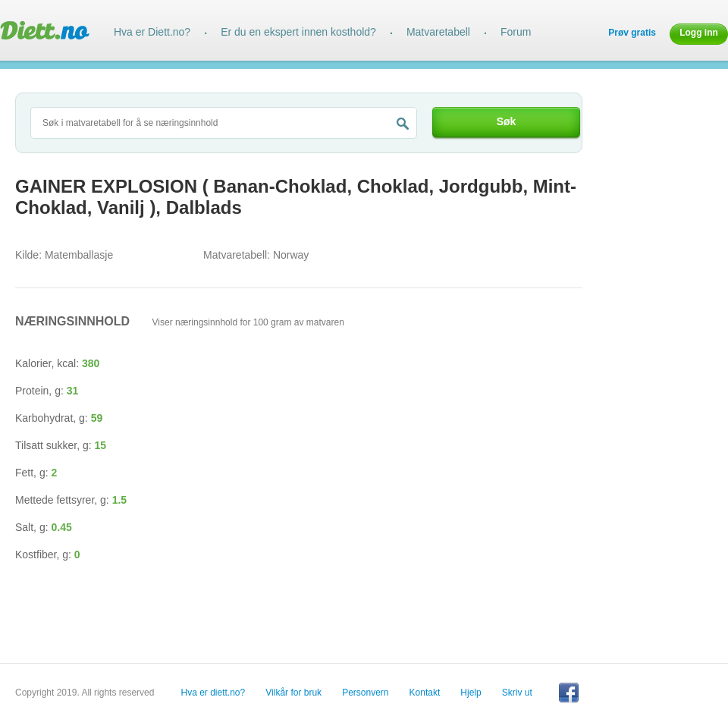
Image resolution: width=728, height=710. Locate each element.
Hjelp (471, 693)
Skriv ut (517, 693)
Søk (507, 121)
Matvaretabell (438, 32)
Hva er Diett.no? (152, 32)
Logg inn (699, 33)
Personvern (365, 693)
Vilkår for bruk (293, 693)
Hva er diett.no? (213, 693)
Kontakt (425, 693)
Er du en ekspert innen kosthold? (298, 32)
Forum (516, 32)
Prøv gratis (632, 33)
